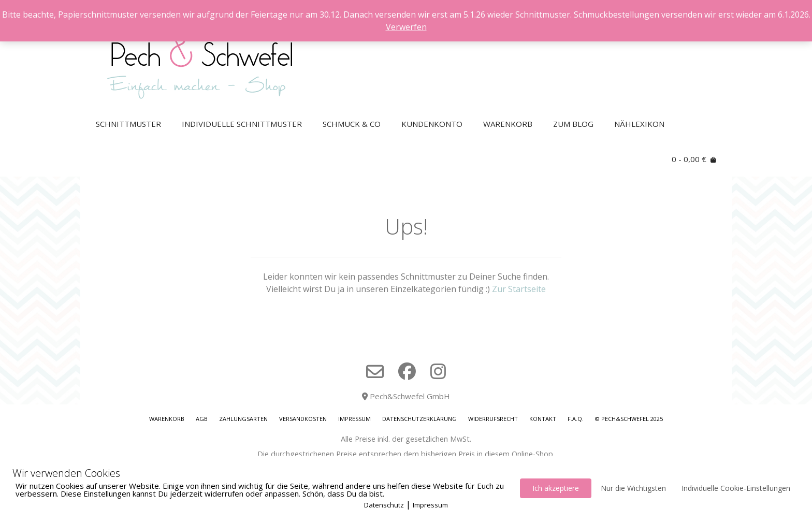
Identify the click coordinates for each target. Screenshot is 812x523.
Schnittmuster (128, 124)
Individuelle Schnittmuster (242, 124)
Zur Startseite (519, 289)
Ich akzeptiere (556, 488)
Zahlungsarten (243, 419)
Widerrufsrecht (493, 419)
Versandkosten (303, 419)
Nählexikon (639, 124)
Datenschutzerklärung (419, 419)
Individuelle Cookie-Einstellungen (736, 488)
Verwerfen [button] (406, 27)
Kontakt (543, 419)
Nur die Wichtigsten (633, 488)
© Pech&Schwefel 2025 (629, 419)
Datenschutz (384, 505)
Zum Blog (573, 124)
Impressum (354, 419)
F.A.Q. (576, 419)
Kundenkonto (432, 124)
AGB (202, 419)
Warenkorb (508, 124)
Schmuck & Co (352, 124)
